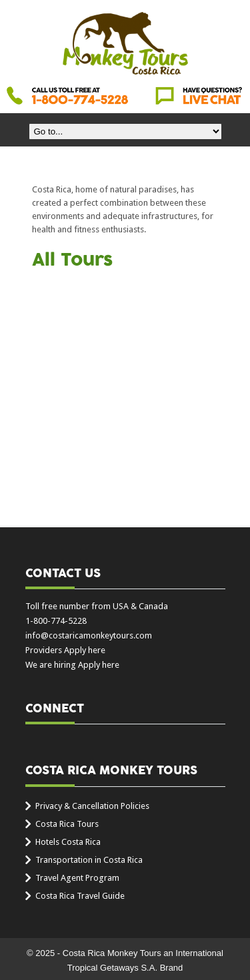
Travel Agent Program (77, 878)
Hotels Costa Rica (68, 842)
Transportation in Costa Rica (89, 860)
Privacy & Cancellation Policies (92, 806)
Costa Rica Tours (67, 824)
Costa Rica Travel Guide (80, 896)
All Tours (72, 260)
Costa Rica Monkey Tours (125, 45)
